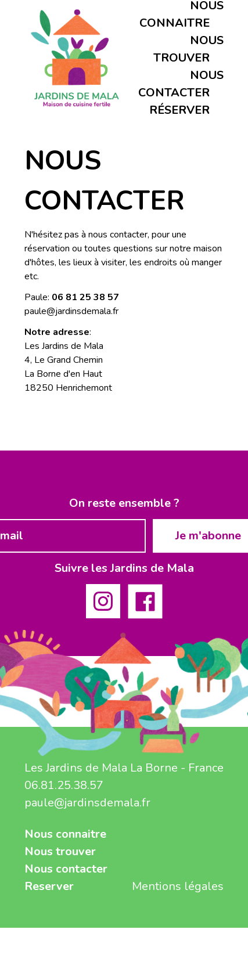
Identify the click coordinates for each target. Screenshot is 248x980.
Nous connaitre (65, 834)
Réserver (179, 110)
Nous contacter (66, 869)
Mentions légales (178, 886)
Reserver (49, 886)
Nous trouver (60, 851)
